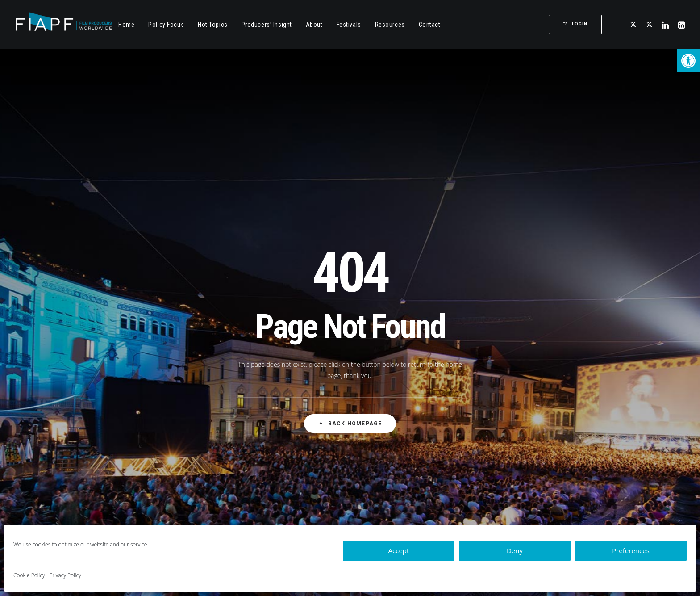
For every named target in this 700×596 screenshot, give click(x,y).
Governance (402, 481)
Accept (399, 550)
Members (398, 466)
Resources (390, 25)
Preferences (631, 550)
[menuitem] (126, 24)
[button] (688, 61)
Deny (515, 550)
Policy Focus (268, 451)
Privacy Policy (65, 575)
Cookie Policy (29, 575)
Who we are (402, 451)
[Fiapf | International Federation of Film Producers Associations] (64, 24)
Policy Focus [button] (166, 25)
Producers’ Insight (267, 25)
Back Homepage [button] (350, 286)
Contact (430, 25)
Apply (393, 497)
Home (126, 25)
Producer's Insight (276, 482)
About (314, 25)
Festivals (349, 25)
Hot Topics (213, 25)
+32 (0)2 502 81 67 (525, 448)
